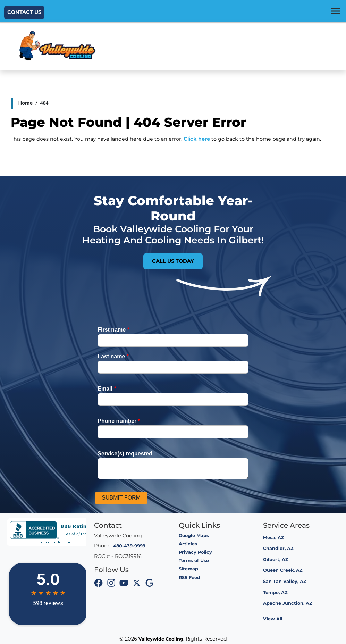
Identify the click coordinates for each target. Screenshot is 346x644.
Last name (113, 356)
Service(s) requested (125, 454)
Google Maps (194, 536)
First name (113, 330)
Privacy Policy (195, 552)
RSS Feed (189, 578)
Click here (197, 139)
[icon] (99, 584)
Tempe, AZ (275, 592)
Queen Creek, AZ (283, 570)
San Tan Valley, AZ (285, 581)
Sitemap (188, 569)
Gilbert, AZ (276, 559)
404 (44, 103)
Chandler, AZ (278, 548)
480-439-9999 (129, 546)
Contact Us (24, 12)
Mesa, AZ (274, 538)
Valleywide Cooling (161, 639)
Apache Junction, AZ (288, 603)
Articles (188, 544)
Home (26, 103)
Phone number (119, 421)
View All (273, 619)
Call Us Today (173, 261)
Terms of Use (194, 561)
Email (107, 389)
